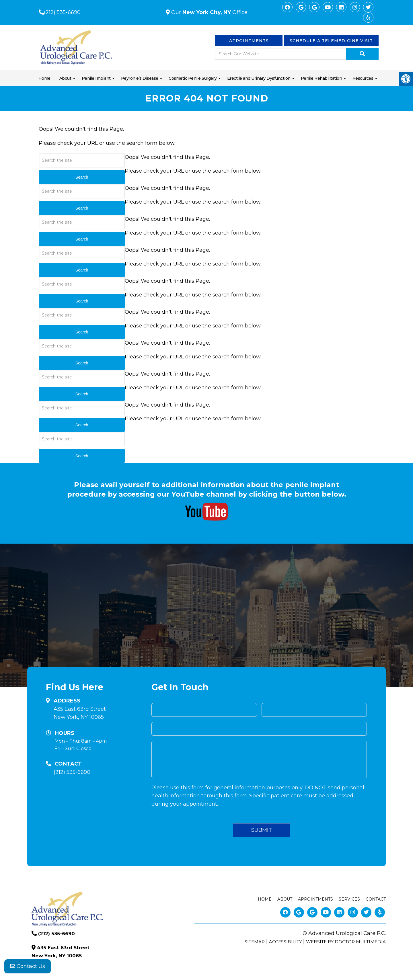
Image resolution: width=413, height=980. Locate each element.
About (65, 78)
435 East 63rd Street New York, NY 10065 (80, 713)
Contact (376, 899)
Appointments (249, 41)
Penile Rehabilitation (322, 78)
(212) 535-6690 (62, 12)
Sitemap (255, 942)
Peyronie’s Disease (140, 78)
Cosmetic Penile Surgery (193, 78)
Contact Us (28, 969)
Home (44, 78)
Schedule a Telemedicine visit (331, 41)
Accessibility (285, 942)
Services (349, 899)
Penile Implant (96, 78)
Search (82, 456)
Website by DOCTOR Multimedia (346, 942)
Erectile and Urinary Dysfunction (259, 78)
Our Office (209, 12)
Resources (363, 78)
